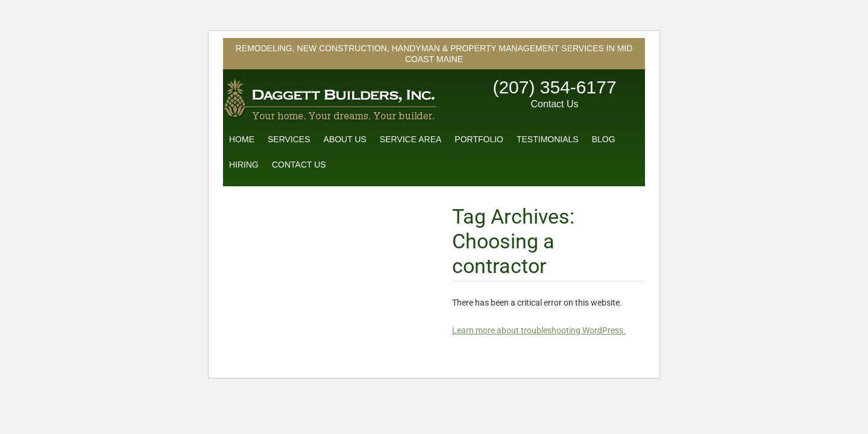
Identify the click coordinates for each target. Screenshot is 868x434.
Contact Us (554, 104)
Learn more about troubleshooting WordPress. (539, 330)
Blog (604, 139)
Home (242, 139)
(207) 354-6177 (554, 87)
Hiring (244, 165)
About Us (345, 139)
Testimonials (548, 139)
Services (289, 139)
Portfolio (479, 139)
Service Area (410, 139)
